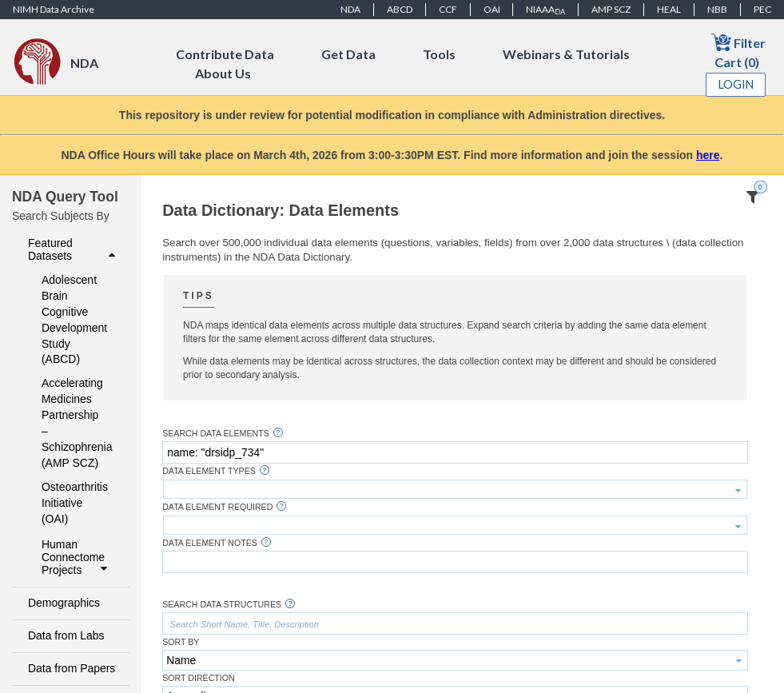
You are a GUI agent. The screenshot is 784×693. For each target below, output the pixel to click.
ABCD (400, 9)
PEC (762, 9)
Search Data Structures (222, 605)
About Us (223, 73)
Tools (439, 54)
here (708, 155)
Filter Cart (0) (738, 51)
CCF (448, 9)
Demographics (64, 603)
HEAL (669, 9)
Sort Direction (199, 678)
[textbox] (455, 452)
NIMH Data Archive (54, 9)
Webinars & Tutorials (566, 54)
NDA (350, 9)
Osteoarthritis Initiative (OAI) (75, 503)
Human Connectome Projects (76, 557)
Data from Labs (66, 635)
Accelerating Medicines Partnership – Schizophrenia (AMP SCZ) (75, 423)
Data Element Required (217, 507)
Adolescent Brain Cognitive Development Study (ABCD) (74, 320)
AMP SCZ (611, 9)
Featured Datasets (74, 249)
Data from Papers (72, 668)
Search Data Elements (216, 434)
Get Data (348, 54)
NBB (717, 9)
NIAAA (545, 10)
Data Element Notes (210, 543)
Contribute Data (225, 54)
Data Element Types (209, 471)
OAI (492, 9)
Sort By (181, 642)
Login (736, 84)
